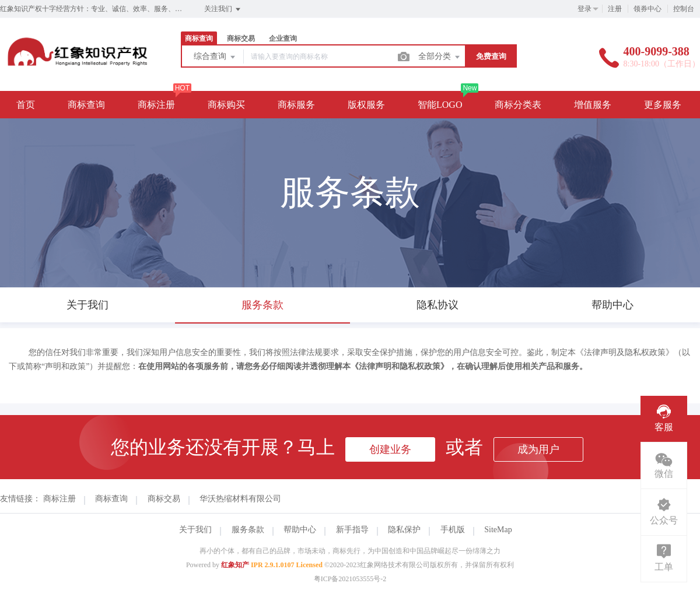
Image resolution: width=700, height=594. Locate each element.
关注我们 (223, 9)
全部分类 (440, 57)
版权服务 (366, 105)
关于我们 (195, 530)
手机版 (453, 530)
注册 (615, 9)
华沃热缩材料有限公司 (240, 499)
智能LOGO (440, 105)
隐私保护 (404, 530)
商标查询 (199, 38)
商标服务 (296, 105)
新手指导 (352, 530)
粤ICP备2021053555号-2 (350, 579)
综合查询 (215, 57)
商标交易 (241, 38)
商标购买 (226, 105)
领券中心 (647, 9)
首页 (26, 105)
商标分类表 (518, 105)
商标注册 (156, 105)
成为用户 (538, 449)
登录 (584, 9)
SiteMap (498, 530)
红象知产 (235, 565)
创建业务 (390, 449)
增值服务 (593, 105)
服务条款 (248, 530)
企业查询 (283, 38)
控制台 (684, 9)
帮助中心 (300, 530)
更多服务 (663, 105)
